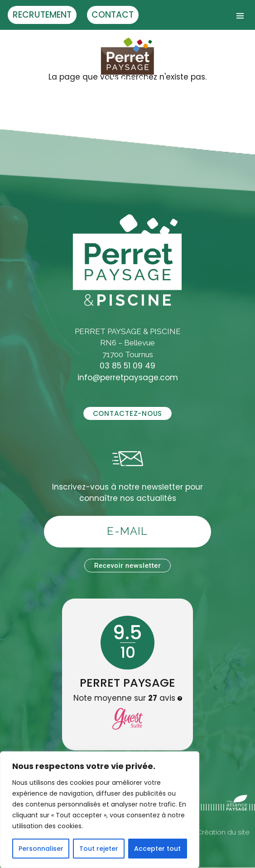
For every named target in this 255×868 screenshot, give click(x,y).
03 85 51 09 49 (127, 366)
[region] (100, 810)
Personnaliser (41, 849)
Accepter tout (157, 849)
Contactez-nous (127, 413)
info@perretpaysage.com (128, 377)
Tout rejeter (99, 849)
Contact (113, 15)
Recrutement (42, 15)
